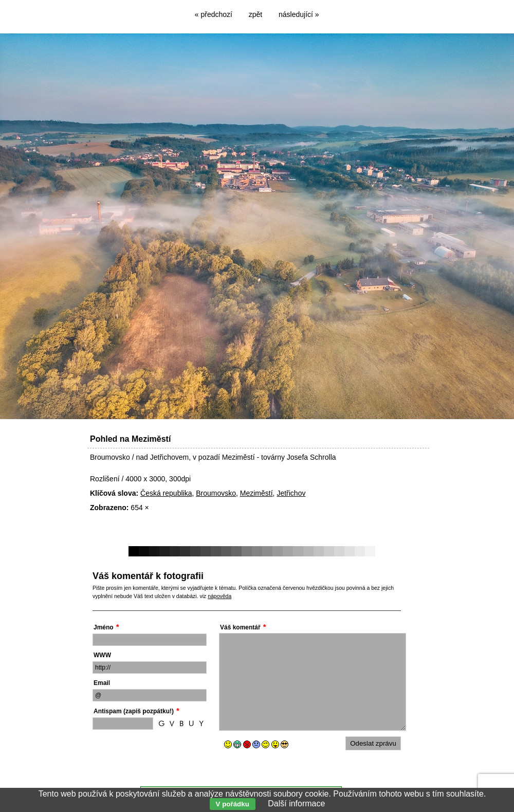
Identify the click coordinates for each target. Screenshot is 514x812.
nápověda (219, 596)
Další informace (296, 804)
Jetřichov (291, 493)
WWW (102, 655)
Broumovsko (216, 493)
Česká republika (166, 493)
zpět (255, 14)
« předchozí (214, 14)
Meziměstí (256, 493)
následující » (299, 14)
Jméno (104, 627)
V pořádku (233, 804)
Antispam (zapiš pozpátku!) (134, 711)
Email (102, 683)
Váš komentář (240, 627)
